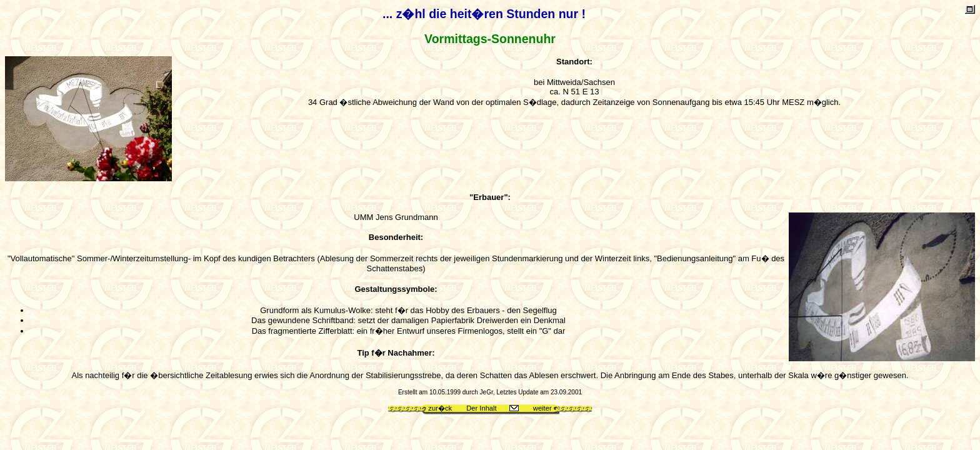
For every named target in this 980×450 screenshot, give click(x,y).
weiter (542, 408)
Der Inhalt (482, 408)
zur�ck (440, 408)
